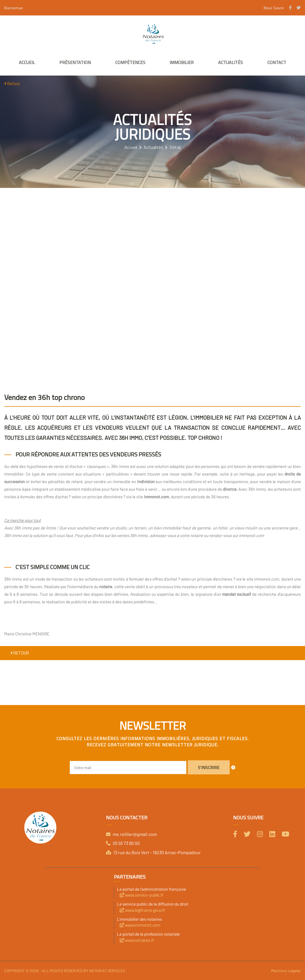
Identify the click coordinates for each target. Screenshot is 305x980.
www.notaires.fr (137, 940)
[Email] (128, 768)
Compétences (130, 62)
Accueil (27, 62)
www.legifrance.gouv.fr (143, 910)
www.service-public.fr (142, 895)
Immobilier (182, 62)
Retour (12, 84)
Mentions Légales (286, 971)
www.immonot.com (140, 925)
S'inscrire (209, 767)
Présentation (75, 62)
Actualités (231, 62)
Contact (277, 62)
